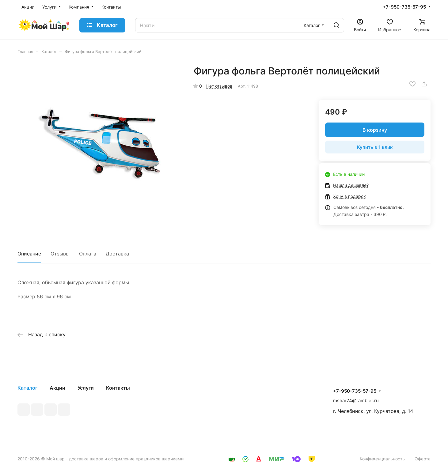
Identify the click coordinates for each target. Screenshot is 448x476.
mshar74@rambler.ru (356, 400)
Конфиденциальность (382, 459)
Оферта (423, 459)
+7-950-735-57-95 (404, 7)
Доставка (117, 254)
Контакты (118, 388)
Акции (57, 388)
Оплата (88, 254)
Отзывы (60, 254)
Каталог (27, 388)
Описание (29, 254)
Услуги (86, 388)
